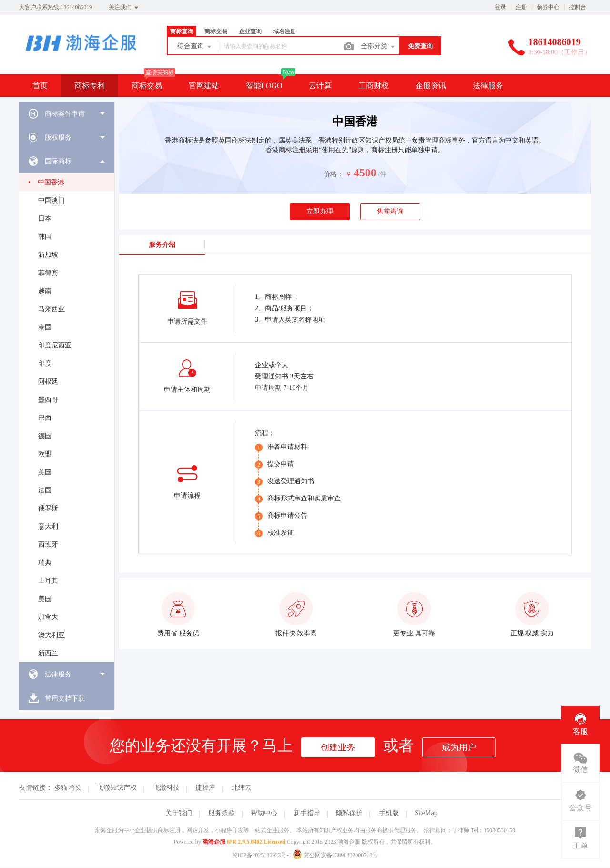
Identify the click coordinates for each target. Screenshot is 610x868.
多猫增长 (68, 788)
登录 (500, 7)
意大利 (48, 526)
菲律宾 (48, 273)
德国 (45, 436)
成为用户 (459, 747)
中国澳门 (51, 200)
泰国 (45, 327)
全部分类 (378, 47)
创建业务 (338, 747)
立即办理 (320, 211)
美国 (45, 599)
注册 (521, 7)
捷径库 (205, 788)
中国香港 (51, 182)
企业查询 (250, 31)
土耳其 (48, 581)
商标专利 (90, 86)
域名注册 (285, 31)
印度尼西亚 (55, 345)
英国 (45, 472)
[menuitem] (67, 113)
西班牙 (48, 545)
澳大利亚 (51, 635)
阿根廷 (48, 382)
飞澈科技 (166, 788)
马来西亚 (51, 309)
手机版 (389, 813)
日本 (45, 219)
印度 (45, 363)
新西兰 (48, 653)
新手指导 (307, 813)
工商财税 (374, 86)
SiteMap (426, 813)
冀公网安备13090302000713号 (335, 855)
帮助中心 (264, 813)
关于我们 (179, 813)
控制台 (578, 7)
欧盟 (45, 454)
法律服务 (488, 86)
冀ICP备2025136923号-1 (262, 855)
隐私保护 (349, 813)
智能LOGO (264, 86)
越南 (45, 291)
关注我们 (124, 8)
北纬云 (242, 788)
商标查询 (182, 31)
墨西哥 (48, 400)
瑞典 (45, 563)
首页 (40, 86)
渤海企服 (214, 842)
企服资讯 (431, 86)
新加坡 (48, 255)
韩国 (45, 237)
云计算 (320, 86)
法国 (45, 490)
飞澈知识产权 (117, 788)
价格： (334, 174)
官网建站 (204, 86)
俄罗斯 (48, 508)
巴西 (45, 418)
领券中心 (548, 7)
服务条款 (222, 813)
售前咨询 (390, 211)
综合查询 (195, 47)
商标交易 (216, 31)
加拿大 (48, 617)
